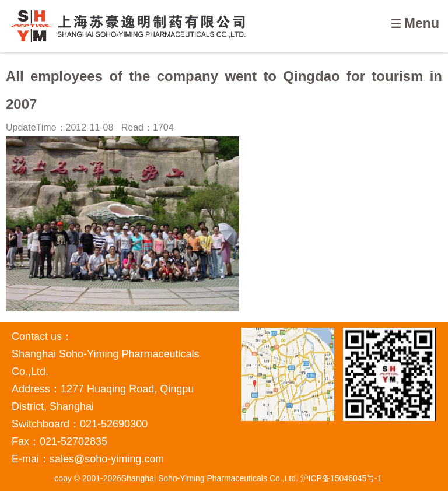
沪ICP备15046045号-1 (341, 478)
